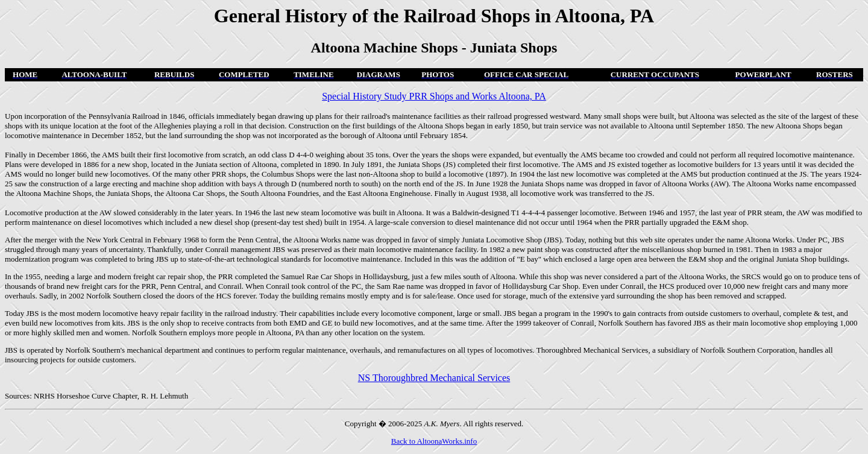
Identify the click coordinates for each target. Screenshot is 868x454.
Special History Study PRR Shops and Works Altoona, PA (434, 96)
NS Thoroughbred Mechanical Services (434, 378)
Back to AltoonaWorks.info (434, 441)
